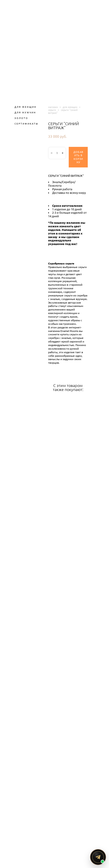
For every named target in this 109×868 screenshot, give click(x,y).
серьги (52, 110)
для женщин (70, 107)
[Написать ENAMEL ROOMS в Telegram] (98, 857)
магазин (53, 107)
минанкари (55, 292)
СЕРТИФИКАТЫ (27, 124)
